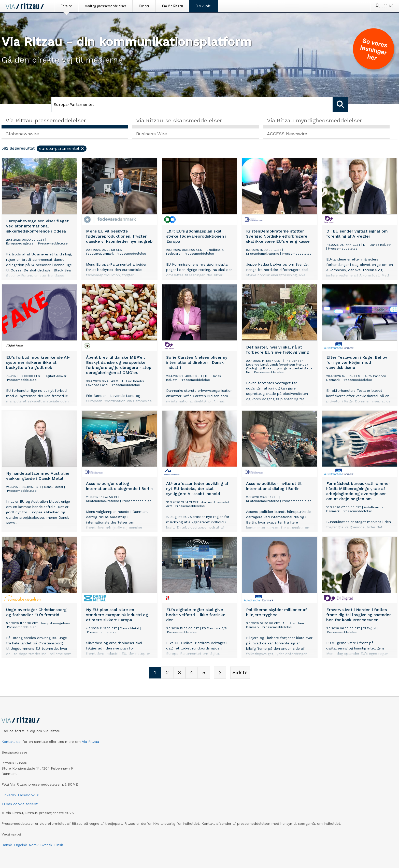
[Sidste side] (240, 673)
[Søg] (192, 104)
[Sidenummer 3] (179, 673)
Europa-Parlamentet (62, 149)
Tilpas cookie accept (20, 804)
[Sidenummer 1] (155, 673)
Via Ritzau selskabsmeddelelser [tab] (179, 120)
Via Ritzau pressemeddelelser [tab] (46, 120)
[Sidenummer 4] (192, 673)
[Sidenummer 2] (167, 673)
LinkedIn (9, 795)
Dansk (7, 845)
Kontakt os (11, 742)
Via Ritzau (90, 742)
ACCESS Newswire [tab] (287, 134)
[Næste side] (220, 673)
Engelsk (20, 845)
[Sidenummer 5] (204, 673)
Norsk (34, 845)
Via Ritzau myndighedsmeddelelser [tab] (315, 120)
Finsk (59, 845)
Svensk (46, 845)
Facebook (26, 795)
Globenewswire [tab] (22, 134)
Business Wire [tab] (152, 134)
